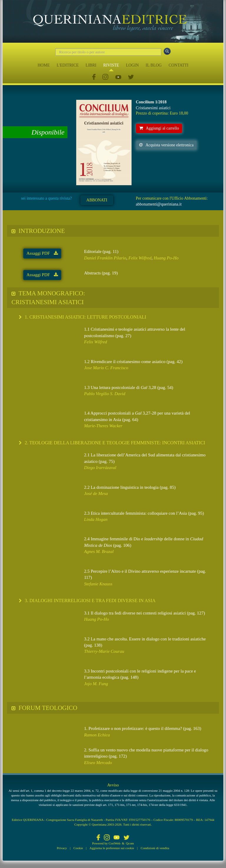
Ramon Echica (97, 735)
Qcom (130, 843)
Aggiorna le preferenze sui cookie (112, 848)
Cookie (78, 848)
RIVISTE (111, 65)
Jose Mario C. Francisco (106, 368)
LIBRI (91, 65)
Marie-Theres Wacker (103, 426)
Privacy (62, 848)
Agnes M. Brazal (99, 551)
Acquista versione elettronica (166, 145)
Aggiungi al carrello (159, 128)
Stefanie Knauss (98, 584)
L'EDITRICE (68, 65)
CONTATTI (178, 65)
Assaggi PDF (42, 253)
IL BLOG (154, 65)
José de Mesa (96, 493)
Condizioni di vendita (155, 848)
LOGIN (132, 65)
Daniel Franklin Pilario (105, 258)
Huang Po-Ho (166, 258)
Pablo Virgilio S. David (105, 394)
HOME (44, 65)
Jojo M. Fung (96, 684)
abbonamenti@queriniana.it (159, 204)
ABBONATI (97, 200)
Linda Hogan (96, 519)
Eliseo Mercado (98, 763)
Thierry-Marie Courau (104, 651)
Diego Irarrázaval (100, 468)
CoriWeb (114, 843)
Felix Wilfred (140, 258)
